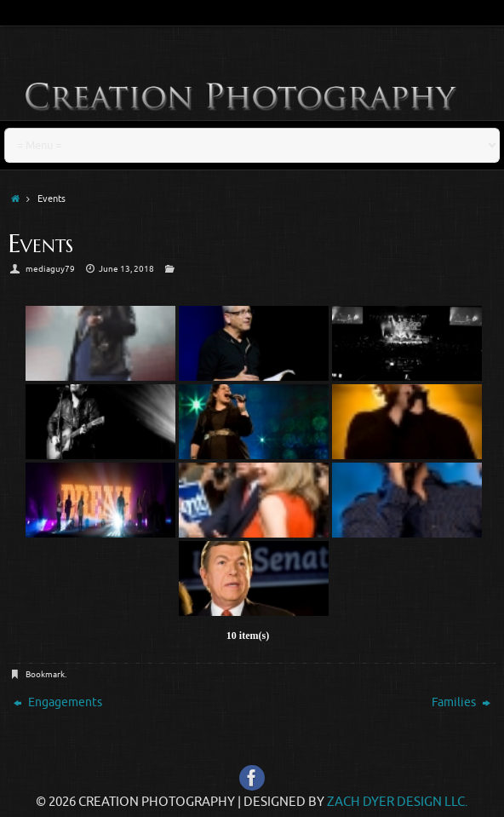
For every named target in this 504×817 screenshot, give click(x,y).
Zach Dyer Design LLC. (398, 802)
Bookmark (45, 674)
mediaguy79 (50, 269)
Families (461, 702)
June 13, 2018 (126, 269)
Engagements (58, 702)
